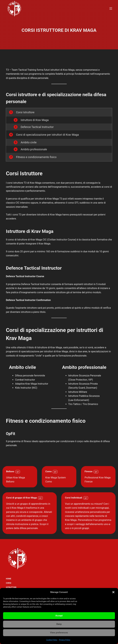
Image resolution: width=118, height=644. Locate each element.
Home (8, 579)
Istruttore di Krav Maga (35, 120)
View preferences (59, 633)
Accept (59, 616)
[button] (113, 592)
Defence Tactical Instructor (37, 127)
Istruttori (11, 587)
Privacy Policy (65, 640)
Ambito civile (29, 142)
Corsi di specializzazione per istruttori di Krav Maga (47, 135)
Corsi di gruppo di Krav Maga (22, 498)
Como (48, 471)
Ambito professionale (34, 149)
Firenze (89, 471)
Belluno (10, 471)
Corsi (9, 583)
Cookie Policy (52, 640)
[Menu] (111, 8)
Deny (59, 624)
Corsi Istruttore (25, 112)
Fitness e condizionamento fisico (36, 157)
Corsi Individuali (74, 498)
